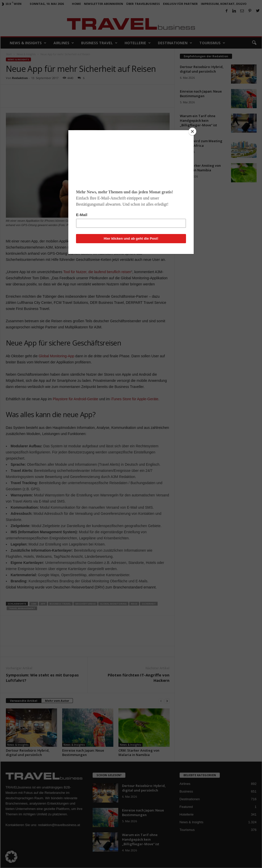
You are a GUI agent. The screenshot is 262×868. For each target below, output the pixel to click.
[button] (11, 857)
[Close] (192, 131)
